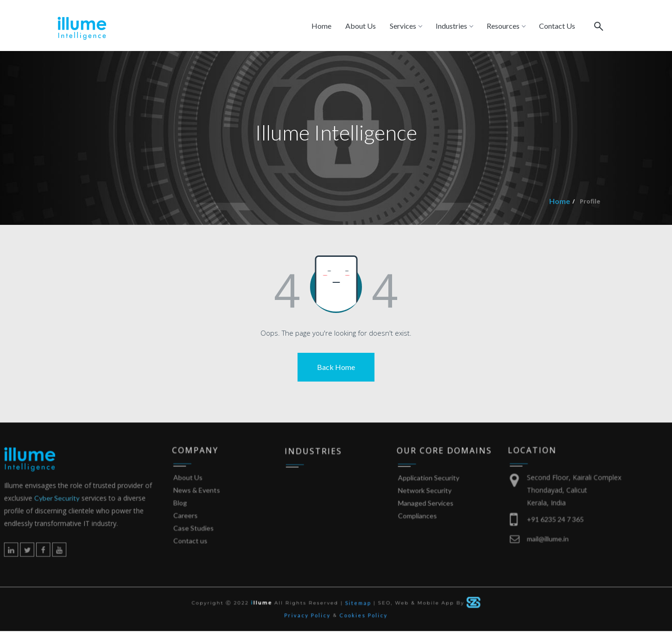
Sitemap (356, 606)
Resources (506, 26)
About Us (361, 26)
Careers (201, 534)
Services (406, 26)
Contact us (205, 556)
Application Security (422, 502)
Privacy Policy (310, 618)
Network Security (419, 512)
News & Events (211, 513)
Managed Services (420, 523)
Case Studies (208, 545)
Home (321, 26)
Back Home (336, 367)
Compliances (413, 533)
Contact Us (557, 26)
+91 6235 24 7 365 (539, 538)
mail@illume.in (533, 554)
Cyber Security (82, 520)
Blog (197, 524)
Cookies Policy (361, 618)
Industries (454, 26)
